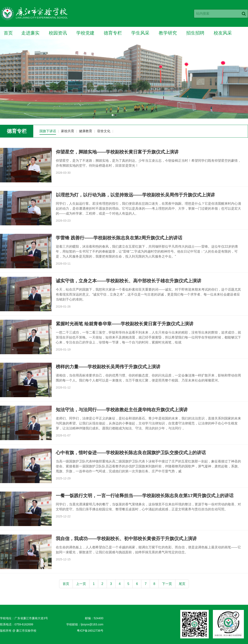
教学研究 (168, 33)
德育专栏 (113, 33)
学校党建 (85, 33)
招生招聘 (195, 33)
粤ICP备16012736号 (90, 631)
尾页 (182, 584)
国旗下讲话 (48, 131)
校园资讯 (58, 33)
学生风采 (140, 33)
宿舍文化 (104, 131)
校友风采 (223, 33)
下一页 (167, 584)
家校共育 (68, 131)
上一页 (81, 584)
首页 (8, 33)
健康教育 (86, 131)
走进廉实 (30, 33)
